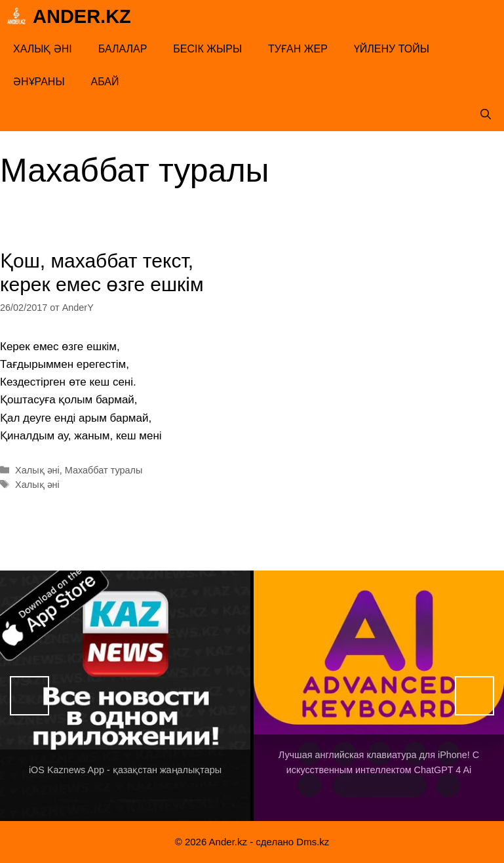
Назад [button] (29, 696)
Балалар (123, 49)
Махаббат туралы (104, 470)
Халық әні (43, 49)
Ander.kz (82, 16)
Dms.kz (313, 842)
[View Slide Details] (125, 696)
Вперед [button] (475, 696)
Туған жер (298, 49)
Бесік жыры (207, 49)
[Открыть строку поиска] (486, 115)
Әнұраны (39, 82)
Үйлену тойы (392, 49)
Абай (105, 82)
